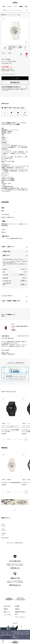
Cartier (4, 530)
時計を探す (4, 612)
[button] (26, 439)
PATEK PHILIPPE (6, 539)
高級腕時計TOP (4, 15)
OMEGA (4, 534)
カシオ (10, 15)
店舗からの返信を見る (9, 354)
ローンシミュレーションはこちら (8, 74)
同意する (15, 637)
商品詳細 (13, 330)
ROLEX (4, 525)
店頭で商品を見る (15, 83)
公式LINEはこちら (15, 568)
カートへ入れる (15, 78)
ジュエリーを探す (6, 617)
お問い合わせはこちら (15, 585)
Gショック (14, 15)
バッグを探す (5, 623)
